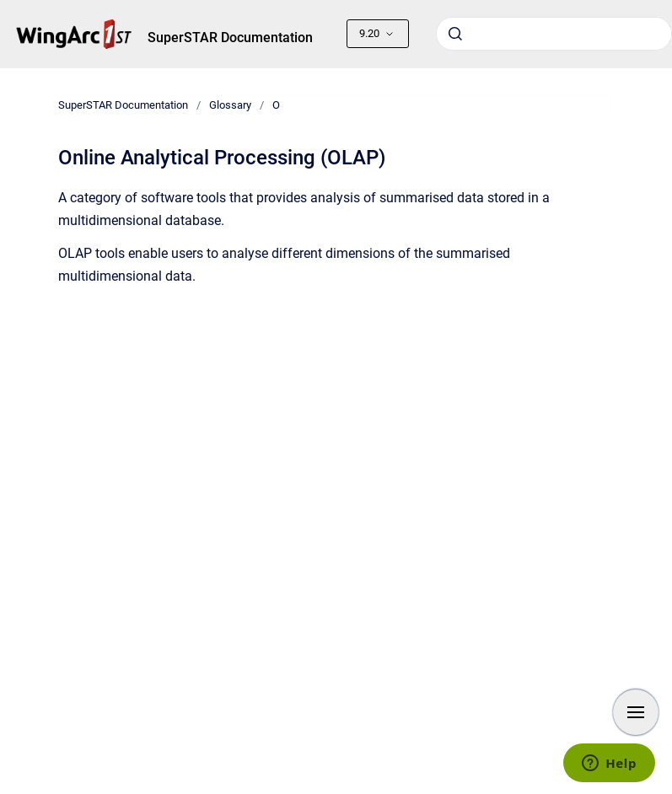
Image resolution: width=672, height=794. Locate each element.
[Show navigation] (636, 712)
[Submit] (455, 34)
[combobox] (554, 34)
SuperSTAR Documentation (230, 38)
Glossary (230, 105)
